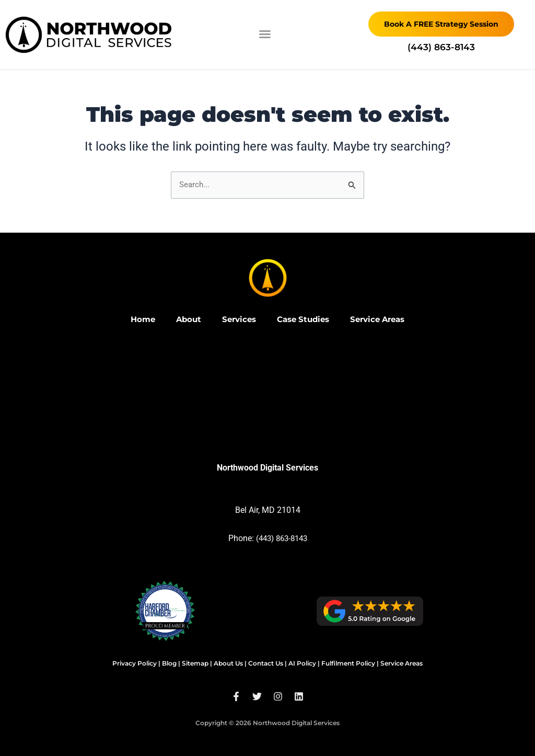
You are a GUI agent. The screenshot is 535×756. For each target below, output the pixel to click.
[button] (265, 34)
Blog (169, 663)
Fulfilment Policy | (350, 663)
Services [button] (236, 319)
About (183, 319)
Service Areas (402, 663)
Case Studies (303, 319)
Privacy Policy (135, 663)
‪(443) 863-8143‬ (441, 47)
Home (136, 319)
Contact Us (266, 663)
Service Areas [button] (382, 319)
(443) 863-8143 (281, 538)
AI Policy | (304, 663)
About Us (228, 663)
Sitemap (195, 663)
